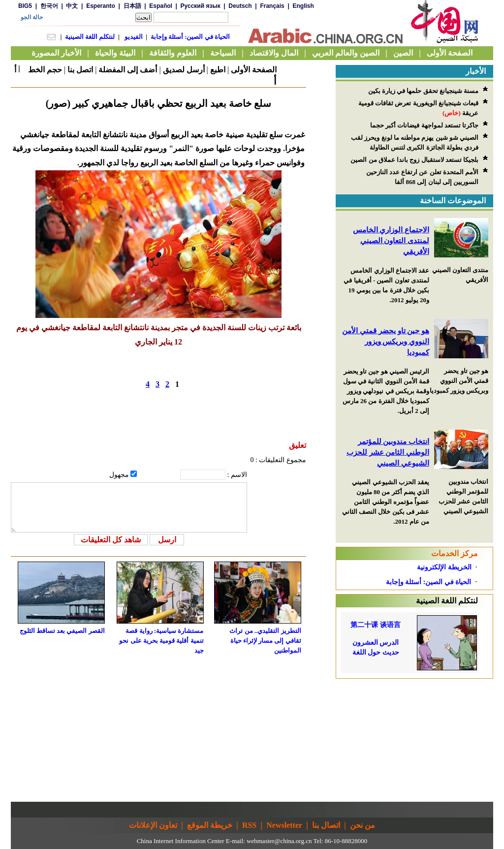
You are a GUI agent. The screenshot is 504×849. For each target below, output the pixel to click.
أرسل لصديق (184, 70)
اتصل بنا (80, 70)
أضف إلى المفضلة (128, 70)
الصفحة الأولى (254, 70)
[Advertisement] (414, 740)
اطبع (218, 70)
